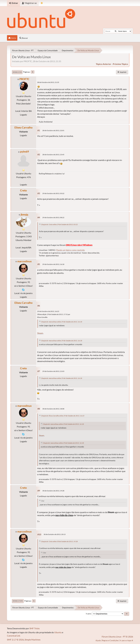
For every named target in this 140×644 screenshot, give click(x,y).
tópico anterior (103, 64)
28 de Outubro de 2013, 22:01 (53, 130)
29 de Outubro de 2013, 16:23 (48, 311)
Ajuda (98, 640)
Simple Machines (33, 640)
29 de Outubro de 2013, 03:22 (53, 193)
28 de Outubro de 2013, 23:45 (53, 155)
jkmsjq (24, 214)
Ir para (88, 614)
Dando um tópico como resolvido (71, 250)
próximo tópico (120, 64)
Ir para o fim (17, 72)
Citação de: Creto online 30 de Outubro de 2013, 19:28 (59, 541)
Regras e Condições (110, 640)
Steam (40, 333)
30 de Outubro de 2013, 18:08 (53, 409)
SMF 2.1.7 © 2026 (15, 640)
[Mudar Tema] (42, 3)
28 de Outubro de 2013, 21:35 (48, 82)
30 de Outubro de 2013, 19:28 (53, 491)
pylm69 (24, 152)
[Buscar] (116, 31)
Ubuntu (58, 632)
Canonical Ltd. (14, 636)
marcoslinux (24, 261)
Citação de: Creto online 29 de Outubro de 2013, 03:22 (59, 224)
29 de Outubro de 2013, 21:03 (53, 371)
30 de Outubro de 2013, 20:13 (55, 534)
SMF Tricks (35, 628)
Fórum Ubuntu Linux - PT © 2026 (117, 637)
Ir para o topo (18, 601)
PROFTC (24, 79)
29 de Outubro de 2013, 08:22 (53, 217)
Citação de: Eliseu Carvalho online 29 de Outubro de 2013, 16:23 (63, 416)
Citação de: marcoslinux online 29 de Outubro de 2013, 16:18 (62, 322)
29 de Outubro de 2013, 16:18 (53, 264)
